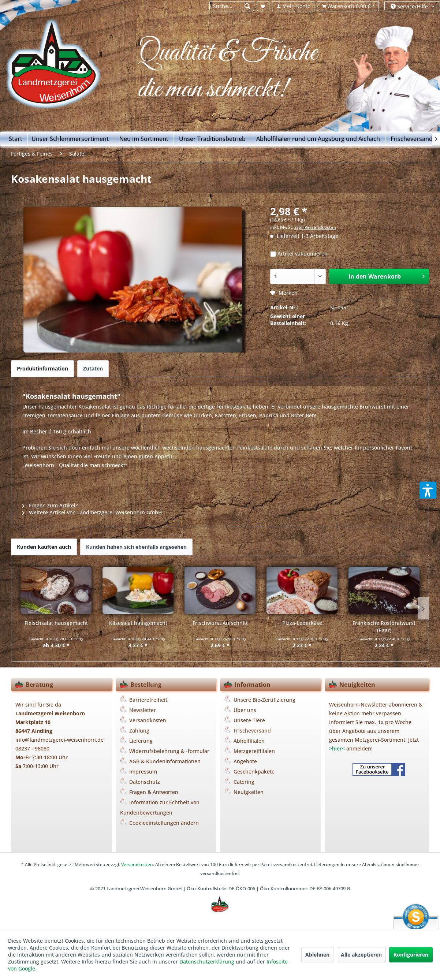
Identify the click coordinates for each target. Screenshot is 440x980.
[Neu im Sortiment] (144, 139)
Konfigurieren (411, 955)
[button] (428, 490)
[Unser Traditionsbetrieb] (212, 139)
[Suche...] (232, 6)
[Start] (16, 139)
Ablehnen (317, 955)
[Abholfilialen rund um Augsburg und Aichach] (318, 139)
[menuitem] (231, 6)
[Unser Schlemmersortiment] (70, 139)
